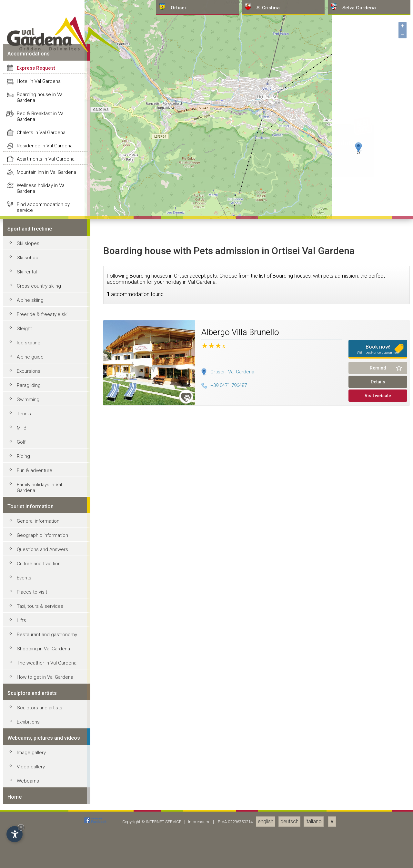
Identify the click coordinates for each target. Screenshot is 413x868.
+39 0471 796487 (224, 861)
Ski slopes (28, 719)
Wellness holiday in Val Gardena (41, 664)
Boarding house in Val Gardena (40, 573)
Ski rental (27, 747)
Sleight (24, 804)
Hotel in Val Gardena (39, 557)
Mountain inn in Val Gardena (46, 647)
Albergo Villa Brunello (240, 807)
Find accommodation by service (43, 683)
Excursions (29, 846)
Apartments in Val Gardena (46, 634)
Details (378, 857)
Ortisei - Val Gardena (232, 847)
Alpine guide (30, 832)
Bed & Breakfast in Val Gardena (41, 592)
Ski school (28, 733)
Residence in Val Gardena (45, 621)
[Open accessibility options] (15, 834)
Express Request (36, 543)
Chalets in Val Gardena (41, 608)
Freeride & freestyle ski (42, 790)
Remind (378, 843)
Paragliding (29, 861)
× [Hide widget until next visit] (21, 827)
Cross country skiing (39, 761)
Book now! (378, 824)
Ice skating (29, 818)
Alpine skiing (30, 775)
